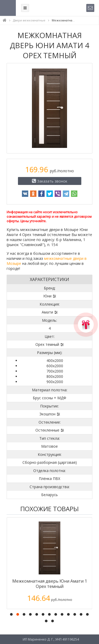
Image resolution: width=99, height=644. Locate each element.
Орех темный (47, 344)
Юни (47, 296)
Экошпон (47, 414)
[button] (11, 614)
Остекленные (47, 430)
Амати (47, 312)
